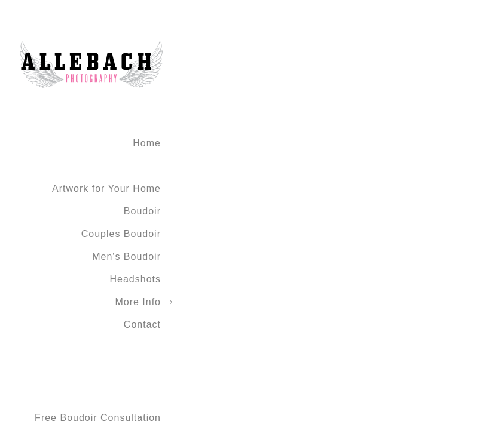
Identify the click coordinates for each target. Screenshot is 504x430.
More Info (138, 302)
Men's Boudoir (126, 257)
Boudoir (142, 211)
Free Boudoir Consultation (98, 418)
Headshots (136, 279)
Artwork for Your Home (106, 188)
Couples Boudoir (121, 234)
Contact (142, 325)
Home (147, 143)
